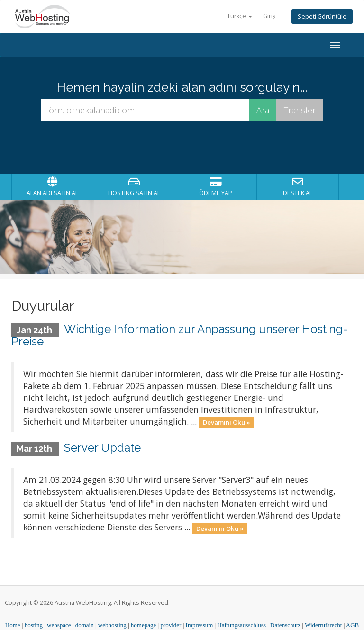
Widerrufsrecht (323, 625)
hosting (34, 625)
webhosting (112, 625)
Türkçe (240, 16)
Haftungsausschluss (241, 625)
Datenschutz (285, 625)
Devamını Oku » (227, 422)
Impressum (200, 625)
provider (171, 625)
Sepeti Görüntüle (322, 16)
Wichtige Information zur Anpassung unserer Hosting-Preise (180, 335)
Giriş (269, 16)
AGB (352, 625)
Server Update (102, 448)
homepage (143, 625)
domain (85, 625)
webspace (59, 625)
